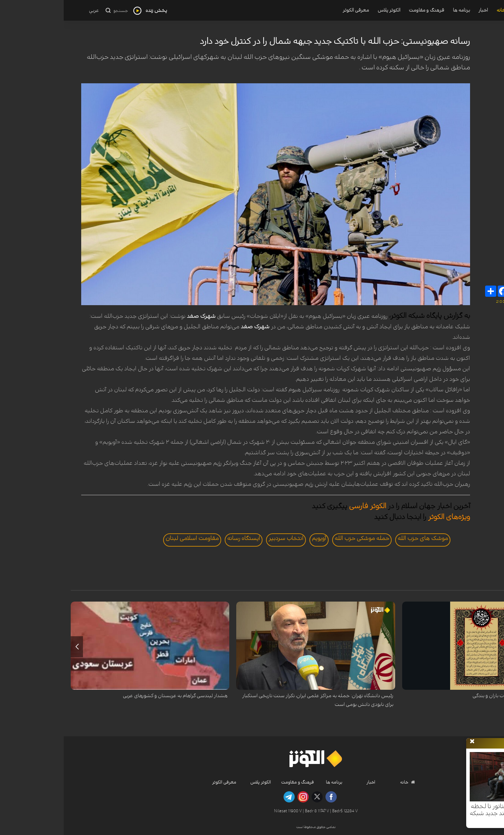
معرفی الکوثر (292, 10)
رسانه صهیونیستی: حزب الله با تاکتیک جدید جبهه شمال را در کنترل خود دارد (271, 41)
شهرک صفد (138, 316)
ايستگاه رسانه (180, 538)
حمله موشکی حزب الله (298, 538)
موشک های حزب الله (359, 538)
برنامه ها (398, 10)
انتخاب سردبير (222, 538)
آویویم (255, 538)
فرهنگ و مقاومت (363, 10)
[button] (491, 647)
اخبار (419, 10)
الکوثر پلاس (325, 10)
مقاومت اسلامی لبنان (128, 538)
